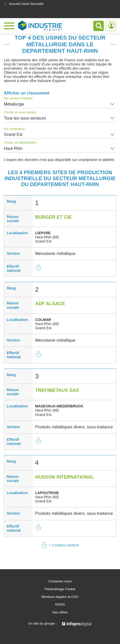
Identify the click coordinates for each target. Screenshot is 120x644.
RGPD (60, 605)
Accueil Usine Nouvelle (24, 4)
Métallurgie (14, 104)
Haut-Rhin (13, 148)
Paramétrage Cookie (60, 589)
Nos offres (60, 612)
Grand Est (13, 134)
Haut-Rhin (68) (47, 237)
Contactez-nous (60, 581)
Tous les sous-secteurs (25, 118)
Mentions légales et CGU (60, 597)
